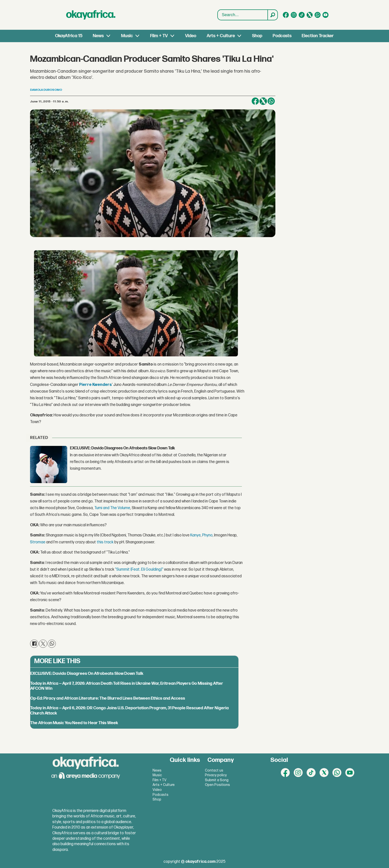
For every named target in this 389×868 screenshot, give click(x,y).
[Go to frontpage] (91, 15)
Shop (257, 36)
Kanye (195, 535)
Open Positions (217, 785)
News (98, 36)
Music (127, 36)
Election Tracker (318, 36)
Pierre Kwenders (96, 385)
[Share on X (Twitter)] (263, 101)
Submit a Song (217, 780)
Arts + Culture (221, 36)
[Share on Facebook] (255, 101)
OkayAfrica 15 (69, 36)
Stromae (38, 542)
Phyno (207, 535)
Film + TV (159, 36)
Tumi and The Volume (112, 508)
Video (191, 36)
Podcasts (282, 36)
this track (105, 542)
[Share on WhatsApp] (271, 101)
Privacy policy (216, 775)
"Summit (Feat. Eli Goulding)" (139, 570)
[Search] (272, 15)
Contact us (214, 770)
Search (218, 10)
